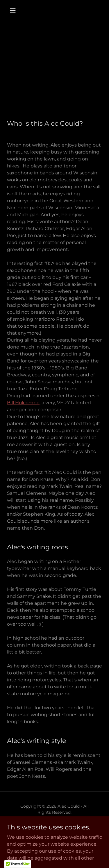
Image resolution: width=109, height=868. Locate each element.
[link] (55, 826)
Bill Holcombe (23, 403)
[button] (13, 10)
